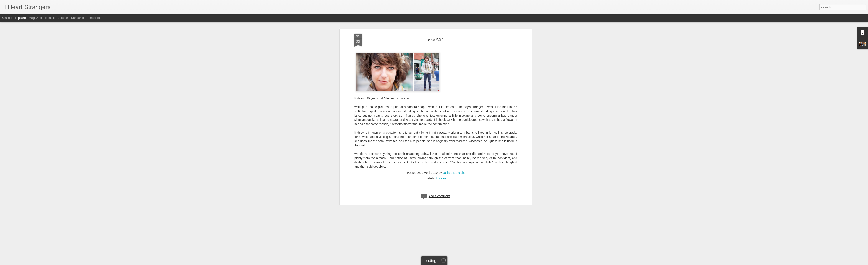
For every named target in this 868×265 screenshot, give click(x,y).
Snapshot (78, 18)
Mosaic (50, 18)
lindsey (441, 108)
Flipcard (20, 18)
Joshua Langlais (454, 102)
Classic (7, 18)
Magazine (35, 18)
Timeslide (93, 18)
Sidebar (63, 18)
